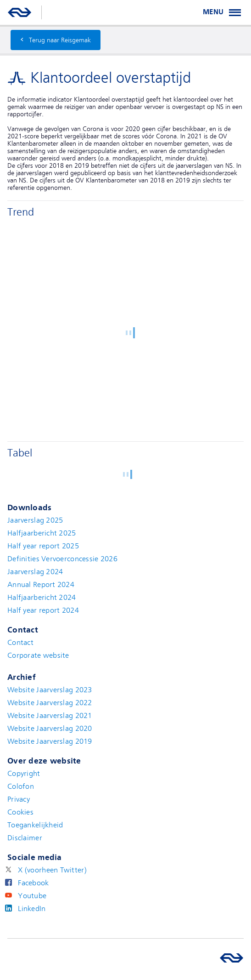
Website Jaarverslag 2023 (50, 690)
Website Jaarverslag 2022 (50, 703)
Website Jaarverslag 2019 (50, 741)
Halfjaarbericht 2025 (42, 533)
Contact (20, 643)
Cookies (20, 812)
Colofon (21, 786)
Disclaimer (25, 838)
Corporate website (38, 655)
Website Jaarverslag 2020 (50, 729)
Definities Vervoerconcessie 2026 (62, 559)
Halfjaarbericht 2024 (42, 598)
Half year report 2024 (43, 610)
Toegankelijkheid (35, 825)
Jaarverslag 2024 (35, 572)
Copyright (24, 774)
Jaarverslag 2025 (35, 520)
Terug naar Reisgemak (56, 39)
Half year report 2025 (43, 546)
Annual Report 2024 (41, 585)
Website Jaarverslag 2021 (50, 716)
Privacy (19, 799)
